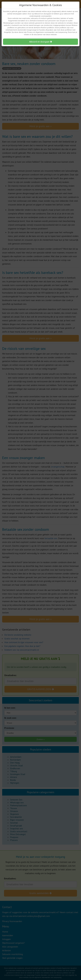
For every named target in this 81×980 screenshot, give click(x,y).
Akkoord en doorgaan (41, 42)
